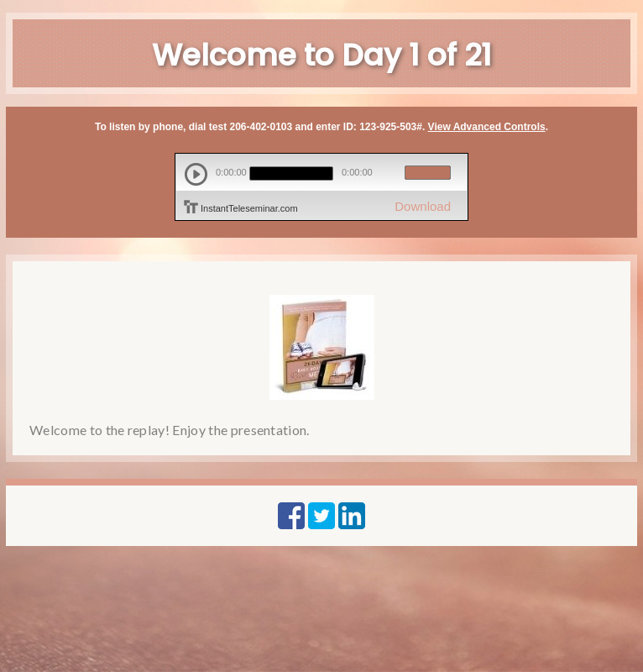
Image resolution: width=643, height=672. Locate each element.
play (196, 174)
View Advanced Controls (487, 127)
